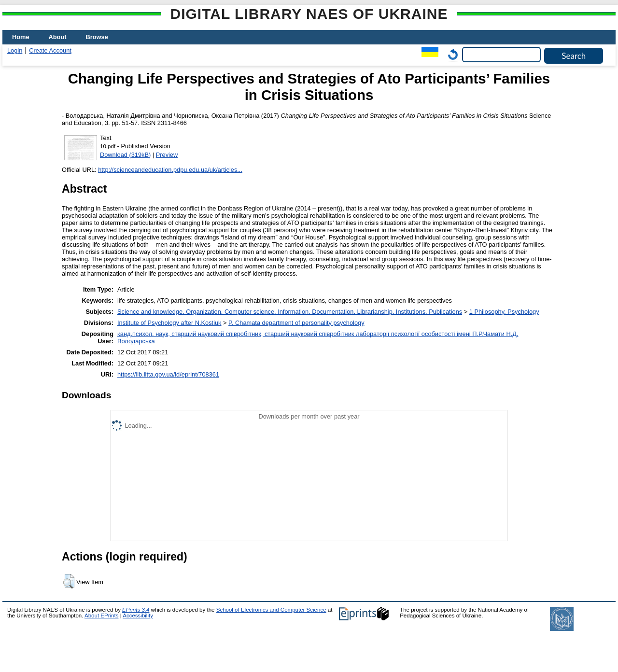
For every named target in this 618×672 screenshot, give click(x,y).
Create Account (50, 50)
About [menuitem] (58, 37)
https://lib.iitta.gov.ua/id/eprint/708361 (168, 374)
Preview (167, 155)
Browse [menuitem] (97, 37)
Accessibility (138, 616)
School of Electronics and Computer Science (271, 610)
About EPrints (101, 616)
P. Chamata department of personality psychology (296, 323)
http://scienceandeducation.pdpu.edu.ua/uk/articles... (170, 170)
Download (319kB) (125, 155)
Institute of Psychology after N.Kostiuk (169, 323)
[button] (69, 581)
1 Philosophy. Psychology (504, 312)
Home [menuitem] (21, 37)
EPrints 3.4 (136, 610)
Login (15, 50)
